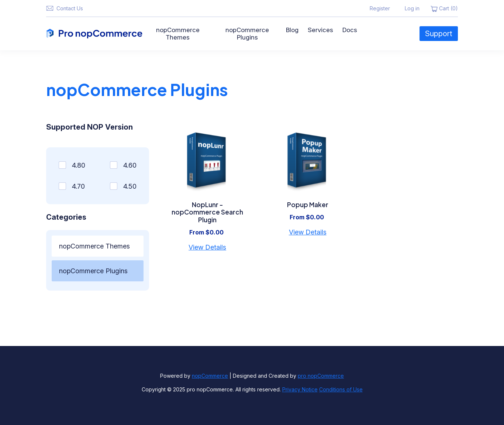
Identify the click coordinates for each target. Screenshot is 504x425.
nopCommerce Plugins (247, 34)
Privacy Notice (300, 389)
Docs (350, 30)
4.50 (130, 186)
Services (320, 30)
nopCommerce (210, 376)
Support (439, 34)
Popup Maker (308, 205)
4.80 (79, 165)
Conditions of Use (341, 389)
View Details (207, 247)
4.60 (130, 165)
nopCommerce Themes (178, 34)
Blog (292, 30)
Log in (412, 8)
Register (380, 8)
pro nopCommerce (321, 376)
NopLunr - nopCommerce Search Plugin (207, 212)
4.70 (78, 186)
